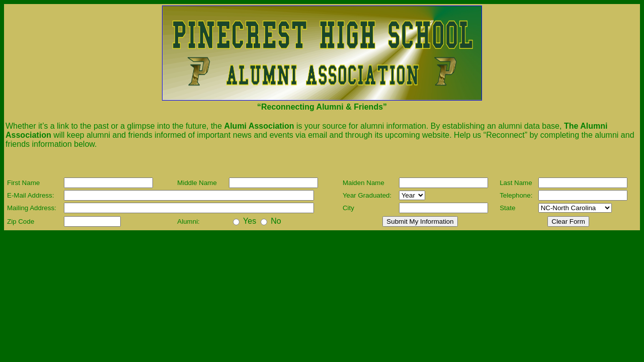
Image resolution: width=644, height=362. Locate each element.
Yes (250, 221)
